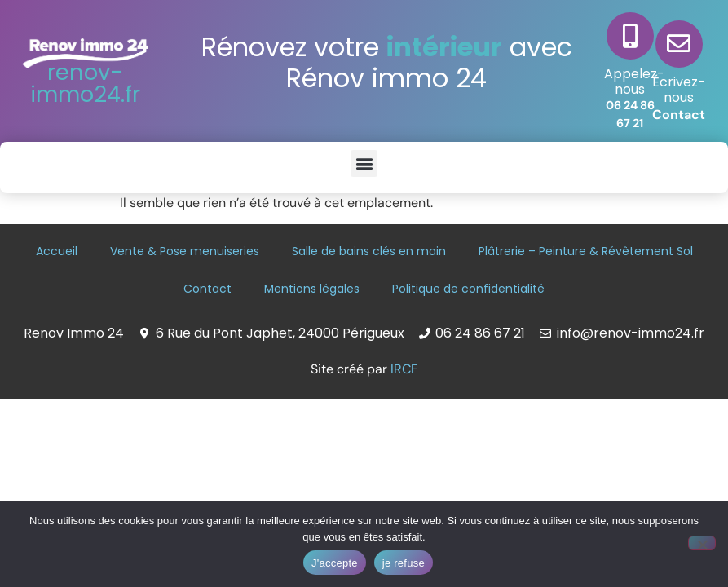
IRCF (404, 369)
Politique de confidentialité (468, 289)
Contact (679, 115)
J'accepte (335, 563)
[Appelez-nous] (630, 36)
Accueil (57, 251)
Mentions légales (312, 289)
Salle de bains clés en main (369, 251)
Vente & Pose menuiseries (185, 251)
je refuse (404, 563)
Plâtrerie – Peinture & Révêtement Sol (586, 251)
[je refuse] (702, 543)
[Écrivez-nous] (679, 44)
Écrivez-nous (679, 90)
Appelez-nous (634, 82)
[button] (364, 163)
